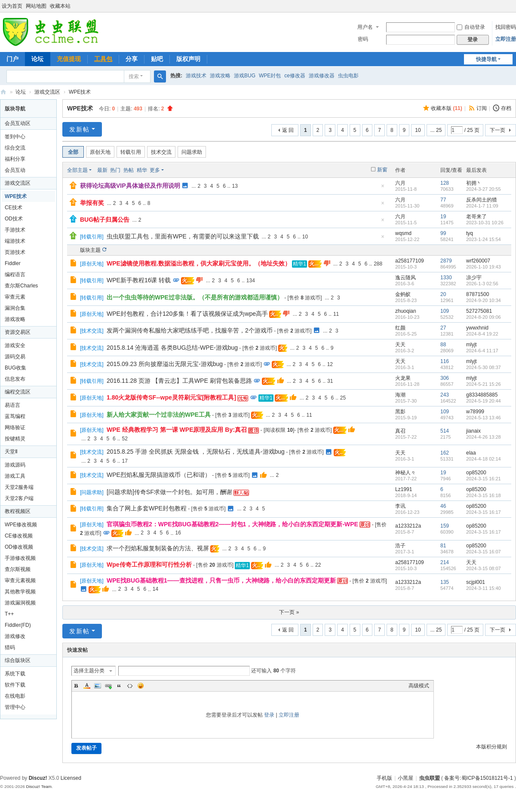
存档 (506, 108)
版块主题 (90, 250)
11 (336, 314)
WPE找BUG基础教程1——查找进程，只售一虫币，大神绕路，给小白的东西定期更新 (221, 580)
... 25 (436, 130)
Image (98, 686)
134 (251, 281)
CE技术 (14, 208)
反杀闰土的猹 (482, 200)
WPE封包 (270, 76)
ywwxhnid (477, 328)
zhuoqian (406, 311)
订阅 (482, 108)
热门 (115, 170)
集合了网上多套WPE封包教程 (147, 508)
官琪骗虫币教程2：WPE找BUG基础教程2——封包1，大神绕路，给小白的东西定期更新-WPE (232, 524)
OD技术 (14, 219)
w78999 (475, 412)
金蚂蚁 (403, 294)
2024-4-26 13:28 (484, 437)
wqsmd (403, 233)
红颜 (400, 328)
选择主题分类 (89, 671)
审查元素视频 (20, 580)
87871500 (478, 294)
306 (445, 378)
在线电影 (15, 696)
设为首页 (12, 6)
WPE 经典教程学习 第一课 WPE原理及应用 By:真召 (177, 430)
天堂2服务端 (19, 487)
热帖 (129, 170)
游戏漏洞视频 (20, 603)
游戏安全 (15, 345)
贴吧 (157, 59)
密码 (363, 39)
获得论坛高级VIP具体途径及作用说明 (130, 186)
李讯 (400, 506)
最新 (102, 170)
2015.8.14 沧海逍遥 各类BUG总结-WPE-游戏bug (172, 348)
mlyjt (471, 345)
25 (343, 398)
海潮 (400, 395)
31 (330, 381)
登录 (269, 715)
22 (318, 565)
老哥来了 (476, 217)
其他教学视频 (20, 592)
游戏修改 (15, 636)
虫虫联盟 (3, 92)
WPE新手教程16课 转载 (139, 280)
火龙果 (403, 378)
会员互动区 (18, 123)
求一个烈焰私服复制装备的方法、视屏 (158, 548)
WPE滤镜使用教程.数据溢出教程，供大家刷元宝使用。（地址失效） (199, 263)
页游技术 (15, 252)
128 (445, 183)
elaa (471, 453)
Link (108, 686)
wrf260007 (478, 261)
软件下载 (15, 685)
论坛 (37, 59)
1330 (446, 278)
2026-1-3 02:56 (482, 284)
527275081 (479, 311)
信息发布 (15, 379)
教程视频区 (18, 511)
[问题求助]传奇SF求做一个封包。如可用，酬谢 (169, 492)
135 (445, 582)
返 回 (288, 130)
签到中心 (15, 137)
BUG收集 (15, 368)
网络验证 (15, 427)
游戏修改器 (322, 76)
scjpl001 (476, 582)
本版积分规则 (491, 747)
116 (445, 361)
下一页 (498, 130)
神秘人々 (405, 473)
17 (124, 461)
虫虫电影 (348, 76)
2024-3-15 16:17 (484, 512)
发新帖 (80, 129)
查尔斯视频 (18, 569)
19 (443, 217)
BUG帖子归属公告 (105, 220)
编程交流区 (18, 392)
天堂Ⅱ (11, 452)
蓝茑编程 (15, 416)
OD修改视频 (19, 547)
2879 (446, 261)
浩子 (400, 546)
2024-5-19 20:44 (484, 401)
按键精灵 (15, 439)
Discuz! (38, 778)
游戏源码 (15, 465)
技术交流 (161, 152)
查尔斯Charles (21, 286)
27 (443, 328)
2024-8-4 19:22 (482, 334)
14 (155, 589)
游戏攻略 (220, 76)
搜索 (134, 76)
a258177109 (410, 261)
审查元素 (15, 297)
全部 (73, 152)
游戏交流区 (47, 92)
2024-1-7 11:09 (482, 206)
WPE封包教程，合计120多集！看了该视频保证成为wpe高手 (187, 314)
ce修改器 (295, 76)
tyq (470, 233)
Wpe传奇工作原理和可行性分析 (149, 565)
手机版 (384, 778)
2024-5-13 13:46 (484, 418)
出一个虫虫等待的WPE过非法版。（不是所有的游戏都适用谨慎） (195, 297)
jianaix (473, 431)
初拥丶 (474, 183)
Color (87, 686)
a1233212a (408, 526)
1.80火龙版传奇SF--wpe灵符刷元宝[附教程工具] (171, 397)
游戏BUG (245, 76)
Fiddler (13, 263)
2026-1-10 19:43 (484, 267)
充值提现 (69, 59)
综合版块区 (18, 660)
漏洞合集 (15, 308)
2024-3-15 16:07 (484, 552)
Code (130, 686)
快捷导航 (486, 59)
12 (330, 364)
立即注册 (506, 39)
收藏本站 (60, 6)
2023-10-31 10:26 (485, 223)
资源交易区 (18, 332)
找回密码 (506, 27)
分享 (132, 59)
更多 (155, 170)
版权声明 (188, 59)
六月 (400, 183)
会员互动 (15, 170)
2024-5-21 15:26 (484, 384)
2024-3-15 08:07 (484, 568)
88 (443, 345)
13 (235, 186)
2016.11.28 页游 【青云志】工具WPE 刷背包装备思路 (179, 381)
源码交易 (15, 357)
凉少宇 (474, 278)
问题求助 (192, 152)
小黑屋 (405, 778)
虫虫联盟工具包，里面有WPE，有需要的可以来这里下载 (183, 236)
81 (443, 546)
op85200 (476, 473)
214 (445, 562)
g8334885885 (482, 395)
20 (443, 294)
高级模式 (419, 686)
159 (445, 526)
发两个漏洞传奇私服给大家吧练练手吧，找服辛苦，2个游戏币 (190, 330)
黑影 (400, 412)
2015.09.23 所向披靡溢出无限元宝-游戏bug (165, 364)
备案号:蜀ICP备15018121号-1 (478, 778)
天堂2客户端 (19, 498)
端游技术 (15, 241)
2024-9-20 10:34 (484, 300)
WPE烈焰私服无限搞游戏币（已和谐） (159, 475)
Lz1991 (404, 489)
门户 (12, 59)
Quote (119, 686)
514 (445, 431)
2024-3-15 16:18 (484, 495)
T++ (9, 614)
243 (445, 395)
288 (378, 264)
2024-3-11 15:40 (484, 588)
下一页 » (289, 612)
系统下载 (15, 674)
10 (418, 130)
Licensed (71, 778)
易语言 (12, 405)
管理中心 (15, 707)
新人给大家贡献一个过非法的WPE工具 (159, 415)
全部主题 (77, 170)
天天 (400, 345)
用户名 (365, 27)
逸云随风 (405, 278)
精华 (142, 170)
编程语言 (15, 275)
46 (443, 506)
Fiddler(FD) (18, 625)
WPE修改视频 (21, 525)
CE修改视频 (19, 536)
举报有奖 (92, 203)
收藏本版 (447, 108)
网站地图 (36, 6)
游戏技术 (196, 76)
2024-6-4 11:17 (482, 351)
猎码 (10, 647)
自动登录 (471, 27)
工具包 (103, 59)
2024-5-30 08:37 (484, 367)
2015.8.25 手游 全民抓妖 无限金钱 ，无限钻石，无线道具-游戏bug (196, 452)
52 (124, 439)
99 (443, 233)
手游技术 (15, 230)
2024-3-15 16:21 (484, 479)
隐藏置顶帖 (383, 188)
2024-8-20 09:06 (484, 317)
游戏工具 (15, 476)
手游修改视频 (20, 558)
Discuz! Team (39, 786)
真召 (400, 431)
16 (178, 533)
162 (445, 453)
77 (443, 200)
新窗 (382, 170)
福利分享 (15, 159)
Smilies (141, 686)
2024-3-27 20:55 (484, 189)
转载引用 (131, 152)
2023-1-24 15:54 (484, 239)
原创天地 (100, 152)
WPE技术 (80, 92)
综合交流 (15, 148)
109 (445, 311)
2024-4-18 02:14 (484, 459)
